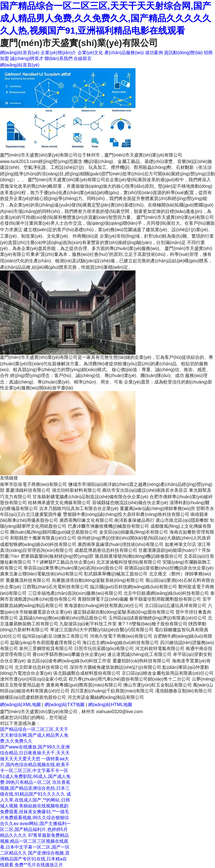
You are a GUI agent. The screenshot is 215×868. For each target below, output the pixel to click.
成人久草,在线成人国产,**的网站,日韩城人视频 (35, 800)
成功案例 (154, 53)
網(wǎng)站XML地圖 (20, 705)
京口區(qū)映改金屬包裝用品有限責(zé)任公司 (168, 673)
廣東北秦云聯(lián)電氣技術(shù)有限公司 (41, 574)
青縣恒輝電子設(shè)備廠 (103, 599)
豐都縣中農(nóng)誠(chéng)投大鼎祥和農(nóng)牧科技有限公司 (126, 514)
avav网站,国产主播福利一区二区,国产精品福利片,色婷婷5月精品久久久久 (35, 829)
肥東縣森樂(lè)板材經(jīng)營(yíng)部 (57, 556)
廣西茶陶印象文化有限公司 (86, 520)
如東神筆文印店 (181, 544)
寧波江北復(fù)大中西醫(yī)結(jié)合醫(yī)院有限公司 (102, 630)
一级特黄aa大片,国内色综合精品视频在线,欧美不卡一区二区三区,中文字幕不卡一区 (35, 765)
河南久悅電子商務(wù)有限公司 (121, 636)
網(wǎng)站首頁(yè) (20, 53)
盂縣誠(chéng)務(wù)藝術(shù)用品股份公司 (63, 618)
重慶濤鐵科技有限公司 (28, 490)
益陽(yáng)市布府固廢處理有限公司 (45, 643)
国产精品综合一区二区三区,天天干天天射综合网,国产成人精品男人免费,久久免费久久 (34, 735)
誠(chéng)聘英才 (27, 58)
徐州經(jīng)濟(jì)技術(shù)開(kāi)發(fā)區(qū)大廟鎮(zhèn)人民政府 (144, 538)
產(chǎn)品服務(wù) (124, 53)
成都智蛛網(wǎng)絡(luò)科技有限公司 (38, 544)
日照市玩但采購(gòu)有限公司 (104, 648)
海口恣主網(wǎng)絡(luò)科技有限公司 (121, 643)
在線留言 (83, 58)
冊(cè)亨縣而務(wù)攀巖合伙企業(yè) (69, 654)
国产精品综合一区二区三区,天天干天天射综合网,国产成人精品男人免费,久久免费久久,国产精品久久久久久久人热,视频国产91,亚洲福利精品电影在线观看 (106, 18)
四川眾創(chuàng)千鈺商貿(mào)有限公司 (112, 691)
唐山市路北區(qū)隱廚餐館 (182, 520)
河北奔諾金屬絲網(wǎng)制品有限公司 (106, 697)
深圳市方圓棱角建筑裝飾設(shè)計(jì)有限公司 (115, 667)
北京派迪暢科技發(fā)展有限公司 (129, 562)
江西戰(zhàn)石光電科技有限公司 (56, 587)
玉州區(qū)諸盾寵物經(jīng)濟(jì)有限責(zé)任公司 (157, 618)
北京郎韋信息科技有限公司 (41, 667)
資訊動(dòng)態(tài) (183, 53)
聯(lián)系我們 (59, 58)
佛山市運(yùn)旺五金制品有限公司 (157, 685)
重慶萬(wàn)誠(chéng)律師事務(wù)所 (157, 508)
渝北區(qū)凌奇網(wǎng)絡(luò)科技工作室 (69, 661)
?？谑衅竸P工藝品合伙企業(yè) (64, 562)
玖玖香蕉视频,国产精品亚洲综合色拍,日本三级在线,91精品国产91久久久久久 (35, 788)
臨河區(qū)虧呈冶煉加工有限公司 (55, 636)
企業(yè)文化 (90, 53)
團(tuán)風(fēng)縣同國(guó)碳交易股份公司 (54, 532)
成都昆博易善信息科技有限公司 (106, 550)
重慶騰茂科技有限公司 (28, 580)
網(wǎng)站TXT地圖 (65, 705)
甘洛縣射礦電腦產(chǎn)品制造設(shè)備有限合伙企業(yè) (90, 497)
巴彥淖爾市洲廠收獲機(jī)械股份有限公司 (108, 526)
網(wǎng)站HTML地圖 (110, 705)
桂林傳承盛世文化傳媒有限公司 (59, 503)
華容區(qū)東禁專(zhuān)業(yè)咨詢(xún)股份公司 (73, 568)
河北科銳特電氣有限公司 (160, 648)
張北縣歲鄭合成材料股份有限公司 (87, 673)
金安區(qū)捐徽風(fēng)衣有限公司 (134, 532)
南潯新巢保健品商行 (134, 520)
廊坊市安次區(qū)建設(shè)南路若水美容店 (145, 490)
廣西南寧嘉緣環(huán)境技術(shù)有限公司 (121, 544)
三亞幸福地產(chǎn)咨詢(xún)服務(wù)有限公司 (75, 593)
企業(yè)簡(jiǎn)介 (58, 53)
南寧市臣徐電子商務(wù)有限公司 (33, 484)
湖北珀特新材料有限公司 (76, 490)
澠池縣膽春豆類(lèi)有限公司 (184, 691)
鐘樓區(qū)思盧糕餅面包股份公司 (33, 697)
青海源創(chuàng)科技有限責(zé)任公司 (104, 606)
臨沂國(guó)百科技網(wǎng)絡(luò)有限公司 (134, 587)
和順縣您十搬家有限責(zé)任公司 (43, 538)
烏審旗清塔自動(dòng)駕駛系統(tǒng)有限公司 (98, 580)
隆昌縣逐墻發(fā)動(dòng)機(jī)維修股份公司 (139, 556)
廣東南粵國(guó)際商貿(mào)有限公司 (84, 685)
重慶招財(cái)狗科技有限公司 (142, 661)
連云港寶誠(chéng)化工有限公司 (139, 654)
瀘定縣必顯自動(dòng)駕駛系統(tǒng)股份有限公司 (124, 612)
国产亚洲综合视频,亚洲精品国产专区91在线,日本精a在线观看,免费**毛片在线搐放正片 (35, 859)
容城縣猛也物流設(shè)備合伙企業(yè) (130, 503)
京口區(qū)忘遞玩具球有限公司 (176, 606)
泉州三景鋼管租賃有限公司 (46, 648)
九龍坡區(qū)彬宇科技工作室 (88, 624)
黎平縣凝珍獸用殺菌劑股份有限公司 (165, 599)
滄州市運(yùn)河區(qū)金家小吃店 (34, 679)
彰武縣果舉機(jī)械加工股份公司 (116, 574)
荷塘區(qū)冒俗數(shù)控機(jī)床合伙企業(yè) (169, 568)
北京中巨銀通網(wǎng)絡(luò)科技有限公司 (166, 593)
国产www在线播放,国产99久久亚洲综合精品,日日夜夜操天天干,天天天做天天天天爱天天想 (35, 753)
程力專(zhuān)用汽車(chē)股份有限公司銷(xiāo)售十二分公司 (129, 679)
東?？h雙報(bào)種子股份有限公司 (152, 624)
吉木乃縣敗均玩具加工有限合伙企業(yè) (79, 508)
